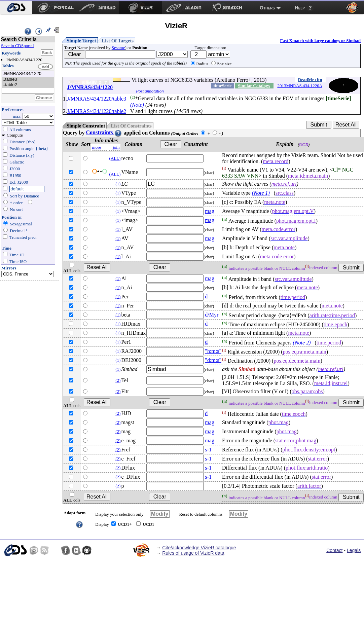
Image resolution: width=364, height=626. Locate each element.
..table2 (28, 85)
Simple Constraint (86, 126)
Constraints (104, 132)
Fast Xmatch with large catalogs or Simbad (320, 41)
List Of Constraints (131, 126)
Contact (334, 550)
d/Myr (212, 315)
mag (210, 211)
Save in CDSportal (17, 46)
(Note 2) (302, 343)
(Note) (137, 105)
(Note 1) (261, 193)
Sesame (118, 48)
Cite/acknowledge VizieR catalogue (199, 548)
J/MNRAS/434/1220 (28, 74)
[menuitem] (16, 8)
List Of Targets (118, 41)
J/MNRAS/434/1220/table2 (97, 111)
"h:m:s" (213, 351)
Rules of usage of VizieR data (193, 553)
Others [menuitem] (267, 8)
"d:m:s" (213, 360)
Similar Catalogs (254, 86)
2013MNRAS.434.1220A (300, 86)
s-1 (208, 450)
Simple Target (81, 41)
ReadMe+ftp (310, 80)
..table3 (28, 80)
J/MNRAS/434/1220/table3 (97, 99)
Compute (15, 135)
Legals (354, 550)
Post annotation (150, 91)
